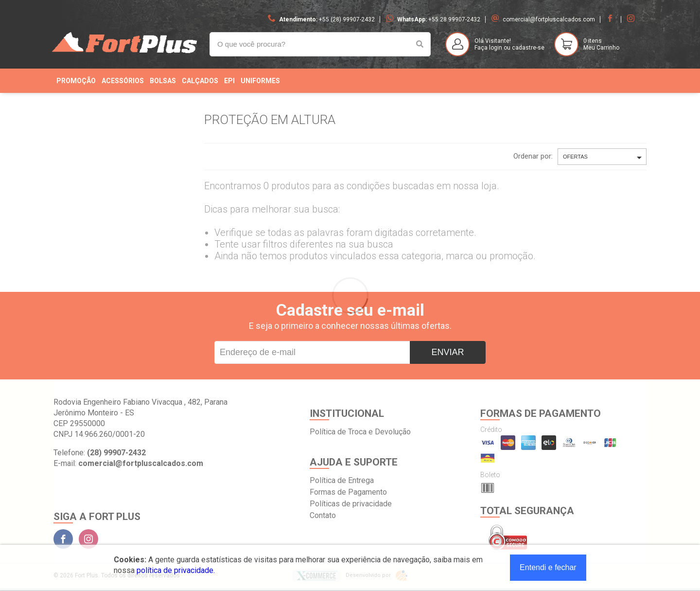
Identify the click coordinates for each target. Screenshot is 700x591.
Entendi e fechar (548, 567)
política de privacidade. (176, 570)
